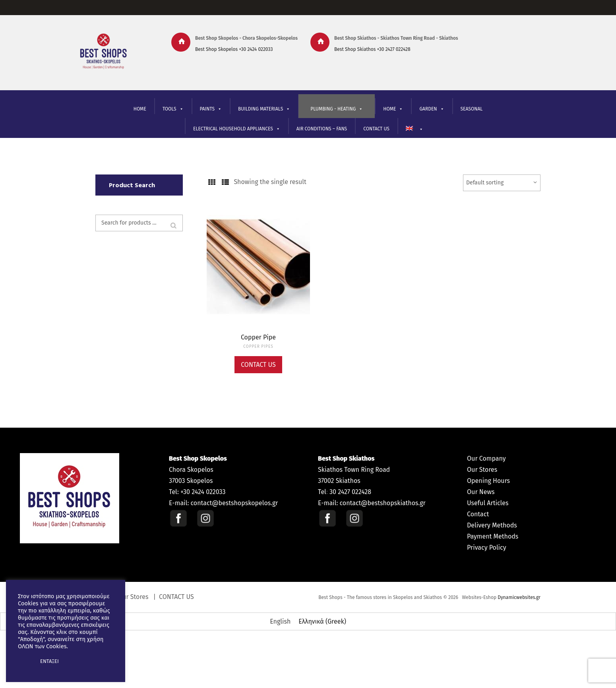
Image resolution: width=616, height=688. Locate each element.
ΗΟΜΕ (393, 109)
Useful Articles (488, 503)
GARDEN (432, 109)
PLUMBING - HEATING (337, 109)
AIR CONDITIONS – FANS (322, 129)
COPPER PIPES (258, 347)
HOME (140, 109)
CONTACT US (376, 129)
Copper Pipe (258, 337)
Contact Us (258, 365)
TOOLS (173, 109)
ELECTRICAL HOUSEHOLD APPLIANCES (237, 129)
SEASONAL (472, 109)
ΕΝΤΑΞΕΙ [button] (49, 661)
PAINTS (211, 109)
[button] (25, 661)
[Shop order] (502, 183)
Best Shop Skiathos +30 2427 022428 (372, 49)
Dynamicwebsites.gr (519, 597)
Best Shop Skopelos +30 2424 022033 (234, 49)
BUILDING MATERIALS (264, 109)
